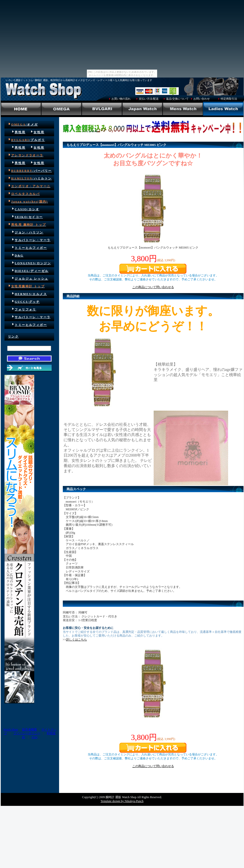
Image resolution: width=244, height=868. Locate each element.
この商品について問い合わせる (153, 287)
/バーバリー (32, 171)
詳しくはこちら (76, 640)
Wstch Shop (10, 730)
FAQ (35, 737)
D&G (19, 256)
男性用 (20, 132)
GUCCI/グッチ (27, 302)
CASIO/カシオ (27, 209)
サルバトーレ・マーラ (33, 240)
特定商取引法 (229, 99)
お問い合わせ (202, 99)
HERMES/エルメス (31, 294)
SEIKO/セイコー (29, 217)
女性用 (39, 132)
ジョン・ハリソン (29, 232)
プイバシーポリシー (27, 733)
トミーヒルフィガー (31, 248)
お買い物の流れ (121, 99)
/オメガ (25, 125)
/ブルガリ (28, 140)
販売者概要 (30, 730)
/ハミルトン (32, 178)
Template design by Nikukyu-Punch (122, 801)
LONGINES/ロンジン (33, 263)
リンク (13, 337)
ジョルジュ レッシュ (31, 279)
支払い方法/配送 (149, 99)
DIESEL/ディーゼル (32, 271)
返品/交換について (177, 99)
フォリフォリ (25, 309)
